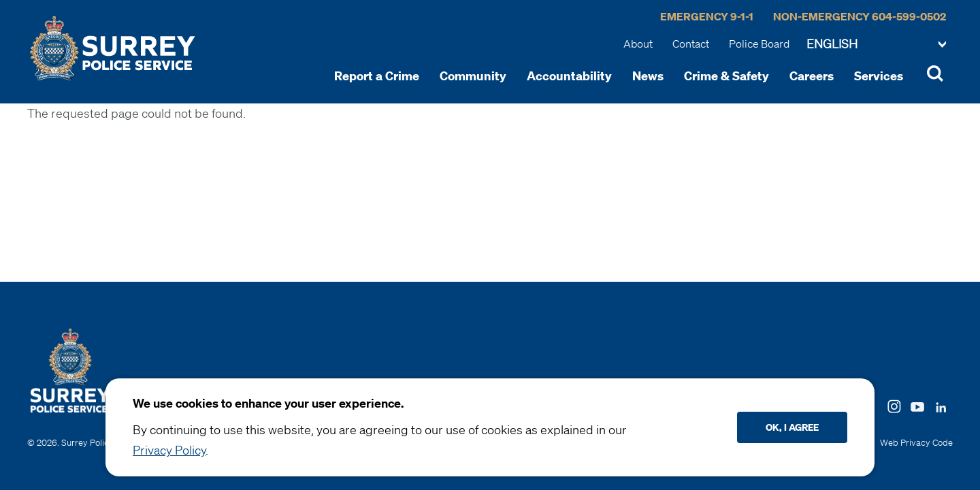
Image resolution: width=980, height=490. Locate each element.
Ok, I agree (792, 427)
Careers (812, 76)
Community (473, 76)
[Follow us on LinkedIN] (941, 404)
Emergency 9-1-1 (707, 16)
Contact (691, 44)
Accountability (569, 76)
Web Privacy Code (916, 443)
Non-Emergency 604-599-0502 (860, 16)
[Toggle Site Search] (935, 76)
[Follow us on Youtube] (917, 404)
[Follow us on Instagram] (894, 405)
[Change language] (876, 45)
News (648, 76)
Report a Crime (377, 76)
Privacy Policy (169, 450)
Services (879, 76)
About (638, 44)
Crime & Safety (726, 76)
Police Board (759, 44)
